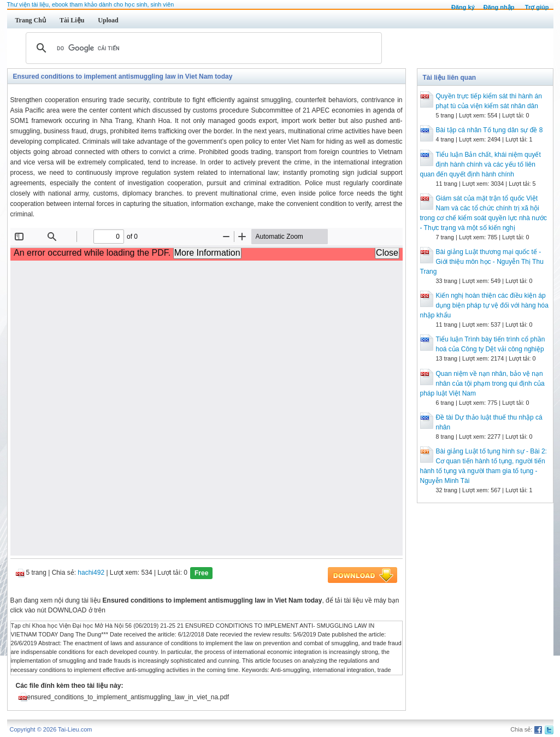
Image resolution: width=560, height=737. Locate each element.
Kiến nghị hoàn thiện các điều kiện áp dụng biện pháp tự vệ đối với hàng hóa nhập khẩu (484, 305)
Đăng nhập (499, 7)
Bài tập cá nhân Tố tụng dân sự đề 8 (490, 130)
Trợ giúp (537, 7)
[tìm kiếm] (202, 48)
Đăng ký (463, 7)
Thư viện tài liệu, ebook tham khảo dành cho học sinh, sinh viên (91, 4)
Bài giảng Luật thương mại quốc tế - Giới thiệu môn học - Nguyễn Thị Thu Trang (482, 262)
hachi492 (91, 573)
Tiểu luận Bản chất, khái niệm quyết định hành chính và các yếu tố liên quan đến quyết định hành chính (481, 164)
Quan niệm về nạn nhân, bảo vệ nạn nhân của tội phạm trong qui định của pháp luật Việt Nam (482, 384)
